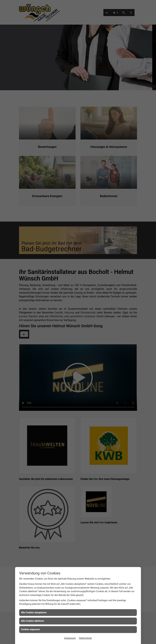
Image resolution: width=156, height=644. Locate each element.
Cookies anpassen (30, 629)
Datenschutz (85, 638)
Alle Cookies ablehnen (32, 621)
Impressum (70, 638)
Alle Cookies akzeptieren (34, 612)
